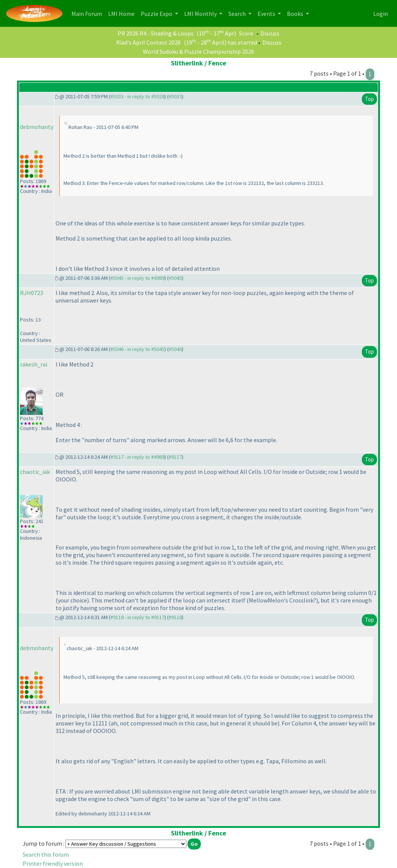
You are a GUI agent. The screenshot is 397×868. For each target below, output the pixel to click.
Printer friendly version (53, 863)
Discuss (270, 33)
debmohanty (37, 127)
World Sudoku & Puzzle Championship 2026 (198, 51)
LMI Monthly (201, 14)
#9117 (175, 457)
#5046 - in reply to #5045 (137, 349)
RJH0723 (32, 293)
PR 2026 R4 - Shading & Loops (156, 33)
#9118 (175, 617)
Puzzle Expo (157, 14)
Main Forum (88, 13)
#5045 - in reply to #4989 (137, 278)
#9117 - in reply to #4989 (137, 457)
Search (238, 14)
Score (246, 33)
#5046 (175, 349)
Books (296, 14)
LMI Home (123, 13)
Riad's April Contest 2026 (148, 42)
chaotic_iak (35, 472)
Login (381, 14)
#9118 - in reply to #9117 (137, 617)
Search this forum (46, 854)
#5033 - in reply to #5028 (137, 96)
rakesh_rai (34, 364)
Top (369, 99)
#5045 (175, 278)
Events (267, 14)
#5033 (175, 96)
